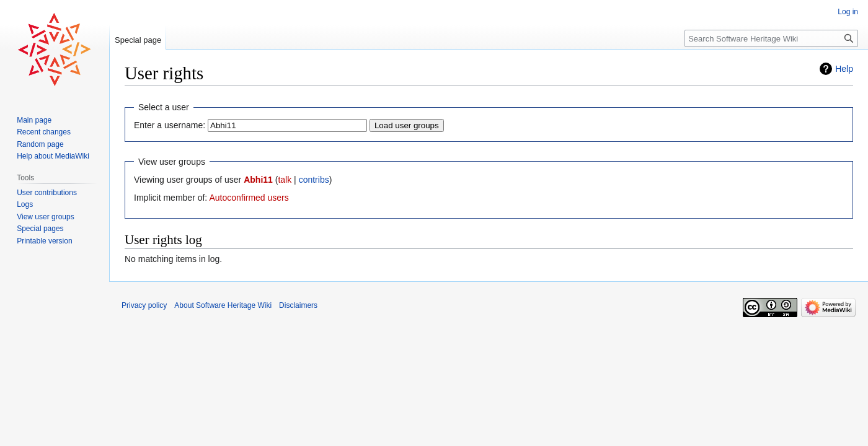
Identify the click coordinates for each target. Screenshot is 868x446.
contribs (314, 180)
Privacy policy (144, 305)
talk (285, 180)
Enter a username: (170, 125)
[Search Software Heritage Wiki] (771, 38)
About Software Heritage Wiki (223, 305)
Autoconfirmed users (249, 198)
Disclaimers (298, 305)
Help (844, 69)
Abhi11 (258, 180)
